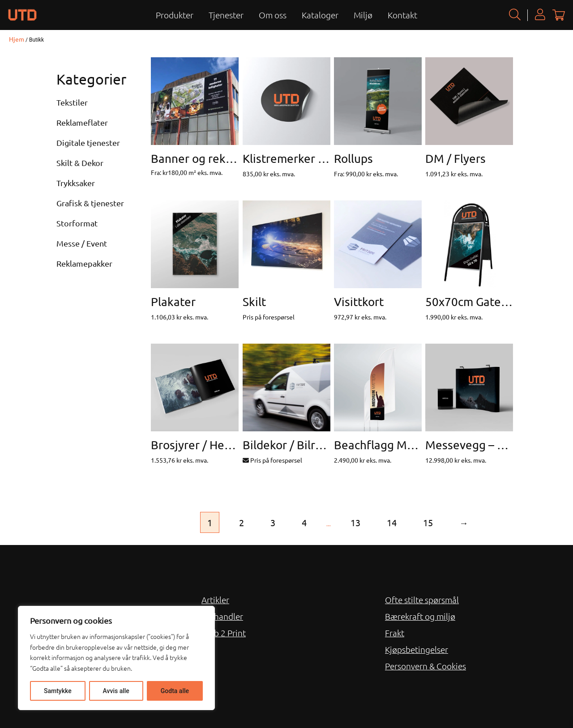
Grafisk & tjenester (90, 203)
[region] (116, 658)
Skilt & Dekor (80, 163)
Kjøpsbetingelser (417, 649)
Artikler (215, 600)
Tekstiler (72, 102)
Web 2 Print (224, 633)
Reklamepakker (84, 263)
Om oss (273, 15)
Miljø (363, 15)
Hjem (17, 39)
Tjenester (226, 15)
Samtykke (58, 691)
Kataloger (320, 15)
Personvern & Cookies (425, 666)
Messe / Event (82, 243)
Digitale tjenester (88, 143)
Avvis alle (116, 691)
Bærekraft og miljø (420, 616)
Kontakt (402, 15)
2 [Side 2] (242, 522)
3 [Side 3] (273, 522)
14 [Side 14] (392, 522)
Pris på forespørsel (272, 460)
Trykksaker (76, 183)
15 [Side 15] (428, 522)
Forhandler (222, 616)
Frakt (395, 633)
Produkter (175, 15)
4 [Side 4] (304, 522)
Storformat (77, 223)
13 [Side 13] (355, 522)
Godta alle (175, 691)
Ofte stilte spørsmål (422, 600)
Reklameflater (82, 122)
